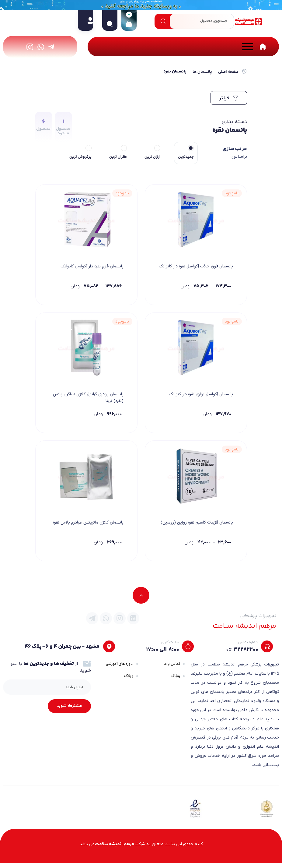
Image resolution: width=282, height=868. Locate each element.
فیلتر (229, 98)
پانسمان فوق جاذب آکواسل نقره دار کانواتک (201, 270)
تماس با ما (172, 669)
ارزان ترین (152, 157)
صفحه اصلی (228, 72)
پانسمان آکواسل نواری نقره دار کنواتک (199, 397)
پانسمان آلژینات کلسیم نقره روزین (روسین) (203, 530)
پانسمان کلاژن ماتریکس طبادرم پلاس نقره (90, 530)
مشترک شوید (69, 711)
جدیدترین (186, 157)
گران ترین (118, 157)
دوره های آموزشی (120, 669)
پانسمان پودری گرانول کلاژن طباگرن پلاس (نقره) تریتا (91, 400)
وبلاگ (175, 681)
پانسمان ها (202, 72)
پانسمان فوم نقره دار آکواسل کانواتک (90, 267)
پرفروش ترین (80, 157)
